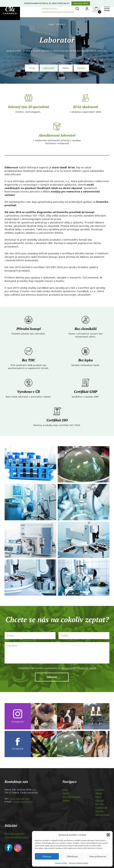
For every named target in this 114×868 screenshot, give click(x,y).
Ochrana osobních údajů (78, 863)
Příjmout (47, 856)
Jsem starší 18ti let (81, 3)
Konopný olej (101, 807)
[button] (108, 835)
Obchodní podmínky (14, 834)
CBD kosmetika (102, 815)
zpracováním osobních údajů (79, 668)
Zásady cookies (61, 863)
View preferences (98, 856)
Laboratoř (49, 68)
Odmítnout (72, 856)
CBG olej (99, 811)
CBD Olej (99, 800)
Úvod (51, 24)
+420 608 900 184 (19, 799)
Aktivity (99, 793)
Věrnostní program (71, 797)
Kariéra (81, 68)
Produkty (99, 790)
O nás (32, 68)
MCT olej (99, 804)
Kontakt (66, 800)
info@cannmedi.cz (23, 802)
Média (66, 68)
